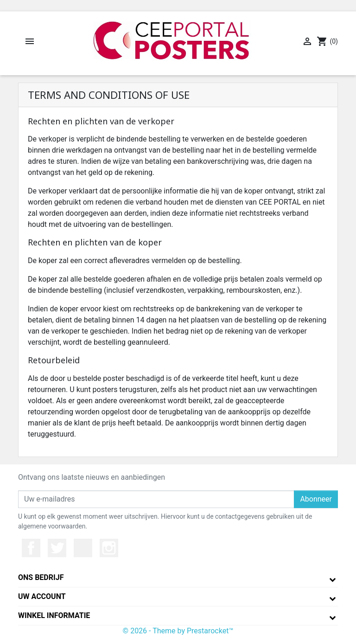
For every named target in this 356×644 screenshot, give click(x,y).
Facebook (31, 548)
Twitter (57, 548)
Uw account (42, 596)
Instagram (109, 548)
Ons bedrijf (41, 577)
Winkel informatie (54, 615)
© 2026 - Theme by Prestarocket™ (178, 631)
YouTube (83, 548)
